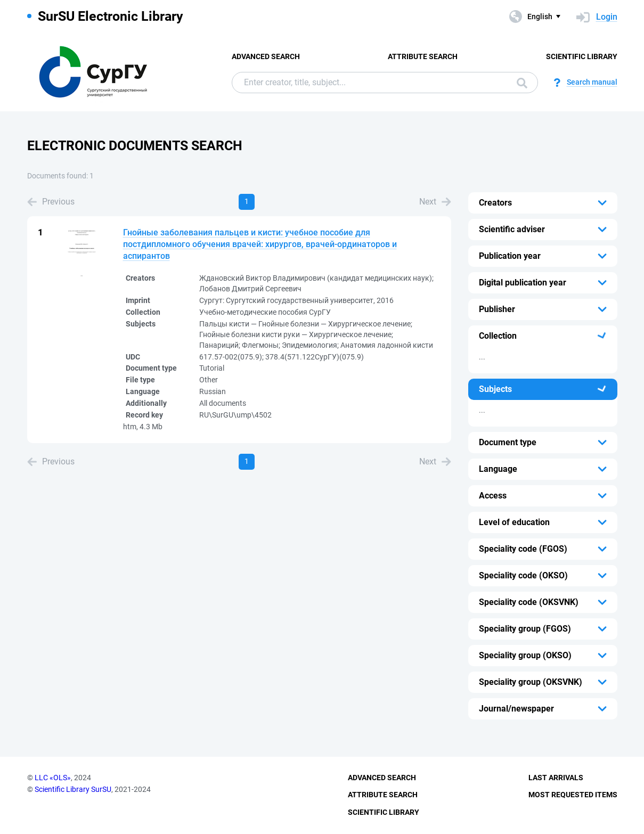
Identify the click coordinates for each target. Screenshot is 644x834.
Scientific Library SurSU (73, 789)
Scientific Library (582, 56)
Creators (495, 203)
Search (522, 83)
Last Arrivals (556, 778)
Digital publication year (523, 283)
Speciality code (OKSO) (523, 575)
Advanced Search (266, 56)
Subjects (495, 389)
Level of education (514, 522)
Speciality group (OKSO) (525, 655)
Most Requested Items (573, 795)
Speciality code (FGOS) (523, 549)
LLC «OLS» (53, 778)
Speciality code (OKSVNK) (529, 602)
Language (498, 469)
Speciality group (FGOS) (525, 629)
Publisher (497, 309)
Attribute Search (423, 56)
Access (493, 496)
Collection (498, 336)
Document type (508, 442)
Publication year (510, 256)
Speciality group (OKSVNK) (531, 682)
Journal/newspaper (516, 709)
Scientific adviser (512, 229)
